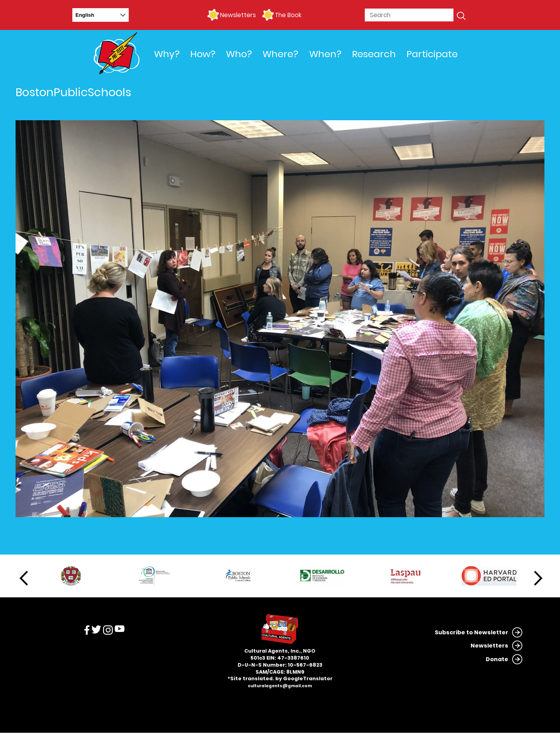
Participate (432, 54)
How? (203, 54)
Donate (497, 659)
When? (325, 54)
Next (538, 578)
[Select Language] (101, 15)
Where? (280, 54)
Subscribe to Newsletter (472, 632)
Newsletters (238, 15)
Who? (239, 54)
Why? (167, 54)
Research (374, 54)
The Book (288, 15)
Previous (24, 578)
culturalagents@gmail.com (280, 686)
